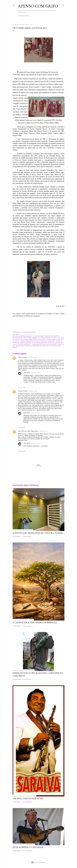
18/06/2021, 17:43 (35, 443)
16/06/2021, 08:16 (35, 413)
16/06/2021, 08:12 (35, 373)
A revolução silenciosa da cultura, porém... (38, 533)
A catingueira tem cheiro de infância (35, 622)
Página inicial (24, 16)
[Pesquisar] (63, 5)
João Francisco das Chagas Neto (28, 431)
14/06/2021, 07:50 (32, 357)
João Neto (27, 373)
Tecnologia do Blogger (39, 862)
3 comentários (27, 679)
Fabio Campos (22, 357)
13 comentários (27, 851)
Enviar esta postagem (29, 332)
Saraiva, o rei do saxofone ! (28, 798)
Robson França (23, 391)
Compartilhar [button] (17, 332)
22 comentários (27, 802)
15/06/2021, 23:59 (32, 391)
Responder (22, 387)
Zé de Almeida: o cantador (28, 847)
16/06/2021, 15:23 (43, 431)
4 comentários (27, 537)
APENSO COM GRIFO (38, 6)
